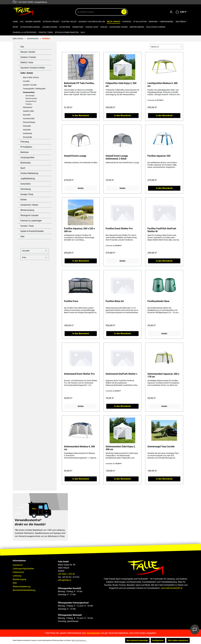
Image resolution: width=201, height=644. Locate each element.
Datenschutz (18, 572)
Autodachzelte (29, 119)
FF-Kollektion (26, 147)
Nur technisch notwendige (137, 640)
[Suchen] (124, 12)
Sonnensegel (30, 96)
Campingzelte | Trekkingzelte (34, 89)
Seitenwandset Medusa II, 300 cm (79, 448)
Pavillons (29, 104)
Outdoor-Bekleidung (29, 173)
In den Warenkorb (81, 115)
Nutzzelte (27, 115)
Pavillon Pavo (71, 301)
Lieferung (17, 576)
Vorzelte (26, 81)
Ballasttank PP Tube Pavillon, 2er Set (79, 85)
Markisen (25, 152)
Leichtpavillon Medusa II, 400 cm (162, 85)
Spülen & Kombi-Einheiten (32, 231)
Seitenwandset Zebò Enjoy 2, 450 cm (120, 448)
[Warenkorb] (181, 12)
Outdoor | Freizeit (28, 57)
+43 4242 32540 (26, 2)
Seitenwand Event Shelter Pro (79, 374)
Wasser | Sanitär (28, 52)
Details (81, 188)
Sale (22, 236)
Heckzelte (27, 130)
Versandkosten (93, 633)
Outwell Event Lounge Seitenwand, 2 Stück (117, 157)
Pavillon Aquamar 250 (159, 156)
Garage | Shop (27, 194)
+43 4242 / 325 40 (66, 574)
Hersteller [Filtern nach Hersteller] (35, 251)
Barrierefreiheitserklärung (24, 590)
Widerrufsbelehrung (22, 587)
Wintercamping (27, 210)
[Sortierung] (167, 47)
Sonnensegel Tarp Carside (161, 446)
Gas (22, 47)
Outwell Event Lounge (75, 156)
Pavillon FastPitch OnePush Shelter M (162, 230)
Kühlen (24, 200)
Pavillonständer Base (158, 301)
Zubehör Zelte (28, 111)
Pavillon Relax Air (115, 301)
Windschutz (28, 107)
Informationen (19, 561)
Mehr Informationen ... (79, 640)
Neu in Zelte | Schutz (31, 77)
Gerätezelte (27, 133)
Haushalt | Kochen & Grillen (33, 68)
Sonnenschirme (31, 101)
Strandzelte (27, 137)
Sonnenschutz (29, 92)
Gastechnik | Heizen (29, 205)
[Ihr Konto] (171, 12)
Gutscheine (25, 184)
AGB (15, 583)
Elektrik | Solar (27, 62)
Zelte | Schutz (27, 73)
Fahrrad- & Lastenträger (31, 221)
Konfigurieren (158, 640)
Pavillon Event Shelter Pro (119, 228)
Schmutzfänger (29, 122)
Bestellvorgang (19, 579)
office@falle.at (64, 580)
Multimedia (26, 163)
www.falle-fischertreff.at (172, 588)
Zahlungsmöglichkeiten (23, 569)
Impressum (18, 565)
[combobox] (102, 12)
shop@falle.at (41, 2)
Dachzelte (27, 126)
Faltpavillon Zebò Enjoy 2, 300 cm (121, 85)
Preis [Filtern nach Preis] (35, 257)
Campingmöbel (27, 157)
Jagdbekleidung (28, 179)
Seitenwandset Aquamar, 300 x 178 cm (163, 375)
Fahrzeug (25, 142)
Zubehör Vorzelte (30, 85)
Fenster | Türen (27, 226)
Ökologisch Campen (29, 215)
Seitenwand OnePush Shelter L (122, 374)
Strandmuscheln (31, 98)
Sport (23, 168)
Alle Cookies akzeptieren (178, 640)
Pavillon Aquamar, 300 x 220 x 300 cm (79, 230)
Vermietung (26, 189)
